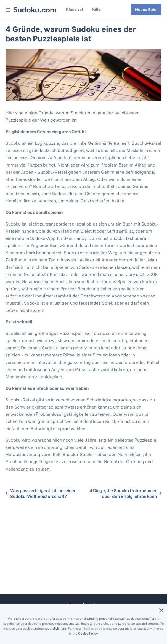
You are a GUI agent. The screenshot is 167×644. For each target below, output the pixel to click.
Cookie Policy (88, 633)
